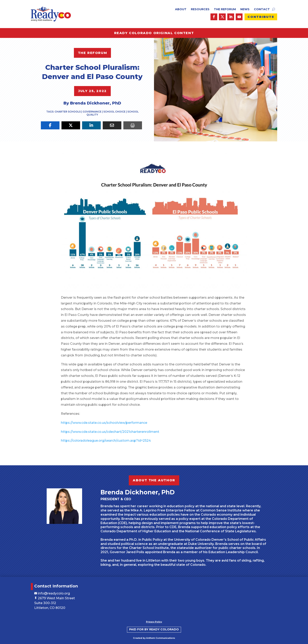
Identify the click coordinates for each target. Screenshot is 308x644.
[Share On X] (71, 125)
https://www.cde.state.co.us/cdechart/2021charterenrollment (116, 428)
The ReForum (225, 9)
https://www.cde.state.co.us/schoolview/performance (110, 419)
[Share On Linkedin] (91, 125)
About (181, 9)
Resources (200, 9)
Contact (262, 9)
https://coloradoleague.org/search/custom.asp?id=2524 (112, 438)
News (245, 9)
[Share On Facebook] (50, 125)
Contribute (261, 17)
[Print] (133, 125)
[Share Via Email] (112, 125)
